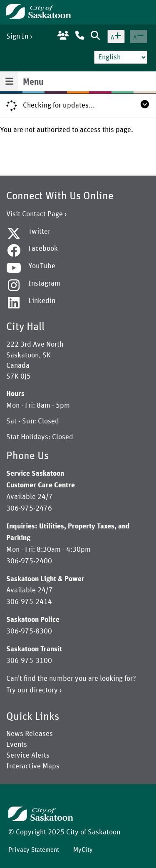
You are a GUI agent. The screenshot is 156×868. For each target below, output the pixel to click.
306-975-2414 (29, 602)
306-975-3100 (29, 661)
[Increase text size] (116, 37)
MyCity (83, 850)
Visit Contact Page (35, 214)
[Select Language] (121, 57)
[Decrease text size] (139, 37)
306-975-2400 (29, 561)
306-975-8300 (29, 631)
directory (44, 690)
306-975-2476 (29, 509)
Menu (33, 82)
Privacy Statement (34, 850)
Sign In (17, 37)
